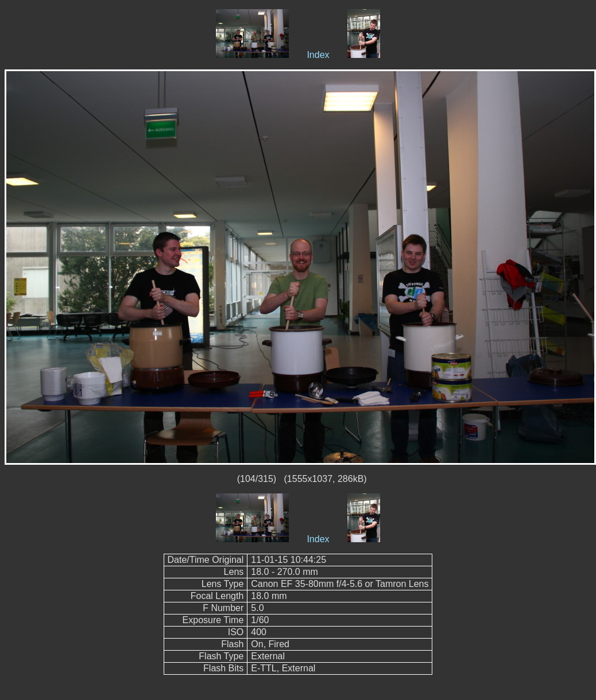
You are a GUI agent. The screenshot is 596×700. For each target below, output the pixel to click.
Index (318, 55)
